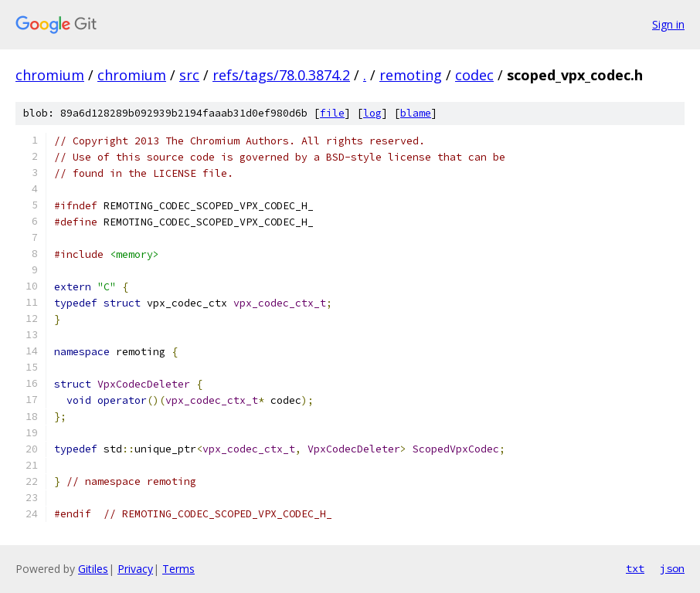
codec (474, 75)
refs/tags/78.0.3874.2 (281, 75)
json (672, 568)
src (189, 75)
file (332, 113)
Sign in (668, 24)
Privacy (135, 569)
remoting (411, 75)
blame (416, 113)
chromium (50, 75)
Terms (178, 569)
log (372, 113)
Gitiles (93, 569)
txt (635, 568)
